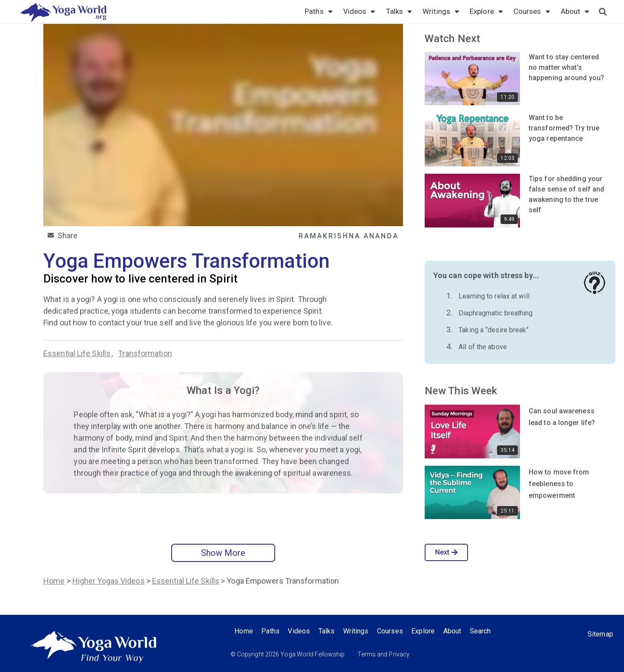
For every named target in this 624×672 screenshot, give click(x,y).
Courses (532, 11)
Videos (359, 11)
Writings (441, 11)
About (575, 11)
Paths (319, 11)
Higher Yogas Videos (109, 581)
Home (54, 581)
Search (482, 631)
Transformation (145, 353)
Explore (486, 11)
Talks (399, 11)
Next (447, 552)
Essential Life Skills (77, 353)
